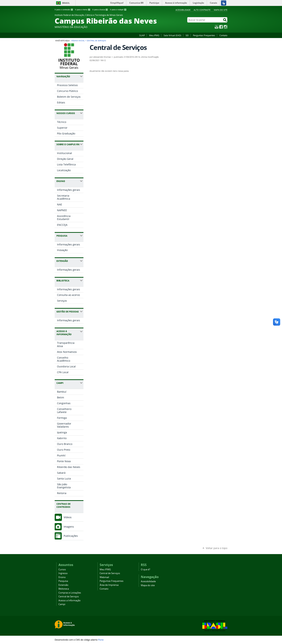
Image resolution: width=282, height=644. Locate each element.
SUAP (142, 35)
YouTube (217, 27)
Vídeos (68, 517)
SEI (187, 35)
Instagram (226, 27)
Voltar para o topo (217, 548)
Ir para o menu (83, 10)
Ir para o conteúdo (64, 10)
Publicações (71, 536)
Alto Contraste (202, 10)
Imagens (69, 527)
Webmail (104, 577)
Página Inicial (78, 41)
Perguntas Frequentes (204, 35)
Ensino (62, 577)
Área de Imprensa (109, 585)
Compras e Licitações (70, 593)
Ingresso (63, 573)
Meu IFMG (154, 35)
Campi (62, 604)
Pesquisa (63, 581)
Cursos (62, 569)
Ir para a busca (100, 10)
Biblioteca (64, 589)
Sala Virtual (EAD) (172, 35)
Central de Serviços (69, 597)
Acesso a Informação (70, 600)
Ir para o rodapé (118, 10)
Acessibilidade (183, 10)
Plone (101, 640)
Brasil (66, 3)
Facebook (221, 27)
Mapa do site (221, 10)
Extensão (63, 585)
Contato (223, 35)
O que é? (145, 569)
